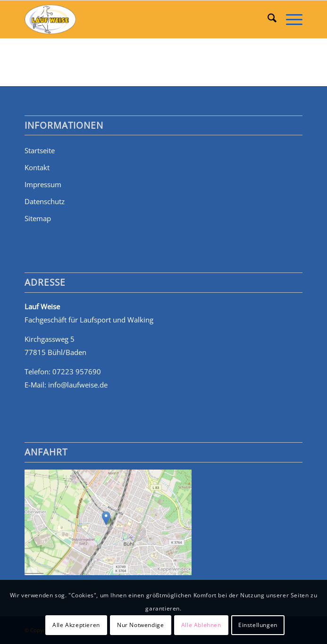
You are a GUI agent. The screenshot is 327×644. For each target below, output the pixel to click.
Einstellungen (258, 625)
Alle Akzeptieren (76, 625)
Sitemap (38, 218)
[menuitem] (267, 19)
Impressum (43, 184)
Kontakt (37, 167)
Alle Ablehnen (201, 625)
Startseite (40, 150)
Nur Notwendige (140, 625)
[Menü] (289, 19)
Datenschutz (45, 201)
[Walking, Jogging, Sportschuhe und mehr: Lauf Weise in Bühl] (136, 19)
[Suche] (267, 19)
